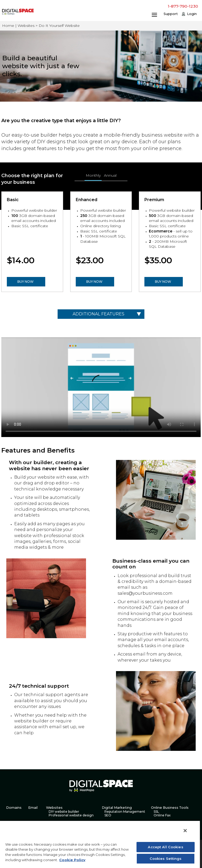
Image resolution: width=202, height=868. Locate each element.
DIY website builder (64, 812)
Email (33, 808)
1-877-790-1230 (183, 6)
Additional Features (99, 314)
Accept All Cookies (165, 847)
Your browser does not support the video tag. (101, 387)
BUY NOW (26, 282)
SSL (156, 812)
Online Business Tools (170, 808)
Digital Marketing (117, 808)
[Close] (185, 831)
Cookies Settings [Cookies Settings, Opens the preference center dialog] (166, 859)
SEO (108, 815)
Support (171, 14)
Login (192, 14)
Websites (54, 808)
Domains (14, 808)
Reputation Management (125, 812)
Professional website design (71, 815)
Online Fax (162, 815)
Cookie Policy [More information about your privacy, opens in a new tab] (72, 860)
